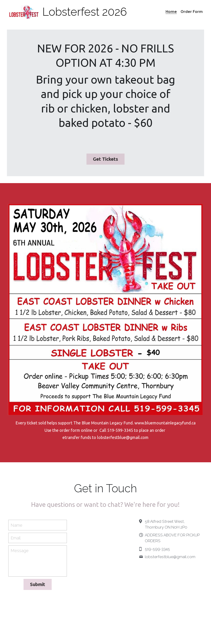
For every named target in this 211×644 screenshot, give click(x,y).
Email (16, 539)
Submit (38, 585)
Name (16, 526)
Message (20, 552)
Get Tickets (105, 159)
